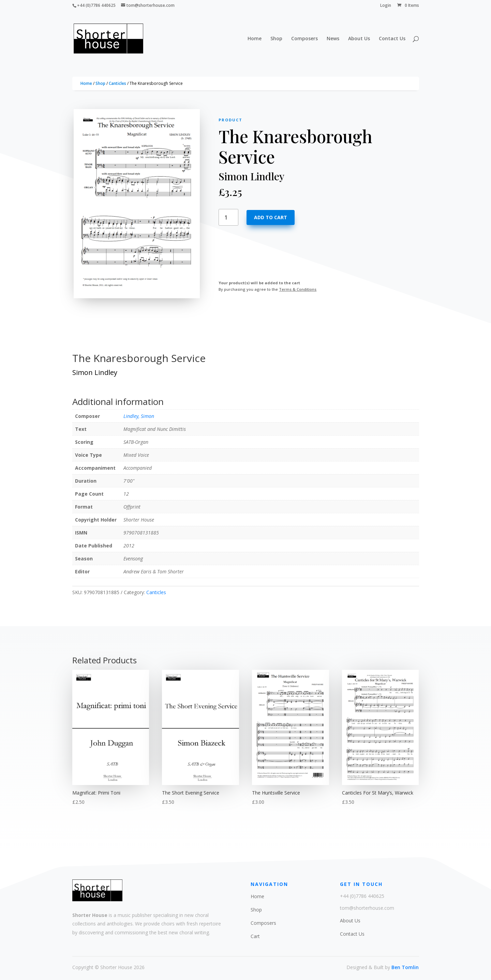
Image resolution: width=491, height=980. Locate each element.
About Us (359, 39)
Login (386, 6)
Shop (276, 39)
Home (255, 39)
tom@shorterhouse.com (367, 908)
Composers (304, 39)
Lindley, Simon (139, 416)
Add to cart (271, 217)
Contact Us (392, 39)
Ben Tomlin (405, 967)
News (333, 39)
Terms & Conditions (298, 289)
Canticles (117, 83)
